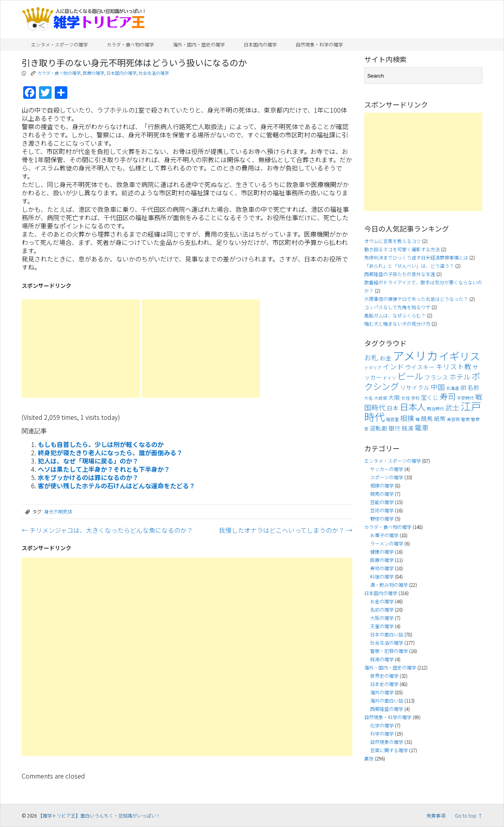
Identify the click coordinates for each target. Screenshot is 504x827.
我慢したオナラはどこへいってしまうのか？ (286, 530)
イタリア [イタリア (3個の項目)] (373, 368)
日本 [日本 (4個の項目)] (393, 408)
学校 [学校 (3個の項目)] (415, 398)
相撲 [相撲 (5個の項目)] (407, 418)
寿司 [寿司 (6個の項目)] (448, 396)
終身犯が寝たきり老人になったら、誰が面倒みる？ (110, 452)
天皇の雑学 (382, 626)
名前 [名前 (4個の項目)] (473, 387)
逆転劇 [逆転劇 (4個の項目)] (379, 428)
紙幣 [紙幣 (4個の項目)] (440, 418)
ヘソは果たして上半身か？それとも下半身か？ (104, 469)
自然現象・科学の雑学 (319, 44)
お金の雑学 (382, 601)
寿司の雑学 (382, 568)
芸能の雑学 (382, 502)
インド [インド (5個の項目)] (393, 366)
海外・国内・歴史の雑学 (199, 44)
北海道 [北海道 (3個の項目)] (453, 388)
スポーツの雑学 (387, 477)
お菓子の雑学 (384, 535)
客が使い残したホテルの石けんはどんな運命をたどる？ (117, 486)
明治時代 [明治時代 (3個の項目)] (435, 409)
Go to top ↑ (469, 815)
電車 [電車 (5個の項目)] (422, 427)
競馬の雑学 (382, 494)
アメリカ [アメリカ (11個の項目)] (415, 355)
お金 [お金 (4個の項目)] (385, 358)
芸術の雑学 (382, 510)
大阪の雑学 (382, 618)
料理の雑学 (382, 576)
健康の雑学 (382, 552)
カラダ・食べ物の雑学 (130, 44)
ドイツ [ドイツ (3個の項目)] (390, 378)
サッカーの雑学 (387, 469)
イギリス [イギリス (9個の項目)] (460, 356)
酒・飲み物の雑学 (389, 585)
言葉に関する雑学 (389, 750)
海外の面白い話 (387, 700)
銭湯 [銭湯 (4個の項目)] (408, 428)
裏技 (369, 758)
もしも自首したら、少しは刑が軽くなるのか (101, 444)
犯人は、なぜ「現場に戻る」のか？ (88, 461)
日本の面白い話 (387, 634)
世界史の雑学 (384, 676)
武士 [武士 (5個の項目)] (452, 407)
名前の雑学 (382, 609)
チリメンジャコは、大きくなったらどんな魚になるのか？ (107, 530)
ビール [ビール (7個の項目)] (410, 376)
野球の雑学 (382, 518)
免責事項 (436, 815)
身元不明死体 (58, 511)
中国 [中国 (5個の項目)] (438, 387)
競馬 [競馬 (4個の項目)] (427, 418)
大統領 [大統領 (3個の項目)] (381, 398)
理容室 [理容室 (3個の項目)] (392, 419)
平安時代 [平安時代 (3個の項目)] (465, 398)
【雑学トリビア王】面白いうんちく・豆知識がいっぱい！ (99, 815)
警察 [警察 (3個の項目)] (465, 419)
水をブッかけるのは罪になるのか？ (88, 477)
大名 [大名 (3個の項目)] (369, 398)
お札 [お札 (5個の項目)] (371, 357)
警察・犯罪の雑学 (389, 651)
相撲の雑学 (382, 485)
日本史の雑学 (384, 684)
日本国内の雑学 (260, 44)
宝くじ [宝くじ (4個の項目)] (430, 397)
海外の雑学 (382, 692)
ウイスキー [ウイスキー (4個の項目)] (420, 367)
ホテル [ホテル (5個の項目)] (460, 377)
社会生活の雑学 (154, 73)
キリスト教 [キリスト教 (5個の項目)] (454, 366)
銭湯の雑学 (382, 659)
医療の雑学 (94, 73)
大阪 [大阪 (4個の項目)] (394, 397)
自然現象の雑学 (387, 742)
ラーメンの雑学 (387, 543)
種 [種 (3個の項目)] (418, 419)
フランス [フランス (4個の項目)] (436, 377)
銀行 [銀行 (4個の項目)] (395, 428)
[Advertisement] (81, 349)
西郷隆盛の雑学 (387, 709)
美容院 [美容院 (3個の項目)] (453, 419)
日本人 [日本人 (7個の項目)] (413, 406)
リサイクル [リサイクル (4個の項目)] (415, 387)
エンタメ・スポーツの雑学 (59, 44)
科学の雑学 (382, 733)
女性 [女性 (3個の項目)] (406, 398)
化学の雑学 (382, 725)
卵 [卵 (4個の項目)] (463, 387)
